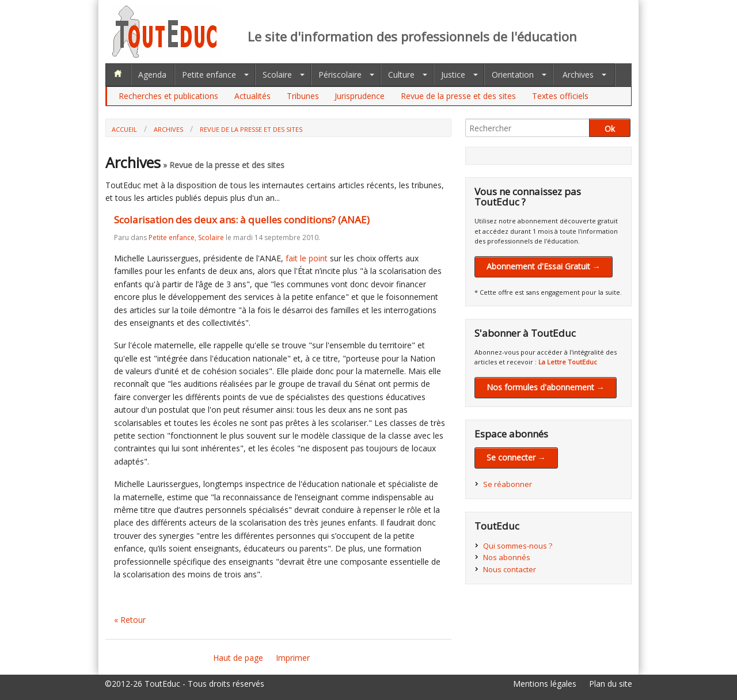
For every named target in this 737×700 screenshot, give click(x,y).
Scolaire (277, 75)
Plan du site (611, 684)
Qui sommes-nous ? (518, 546)
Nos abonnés (507, 557)
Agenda (152, 75)
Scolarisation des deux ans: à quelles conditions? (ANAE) (242, 220)
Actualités (252, 96)
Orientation (513, 75)
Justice (453, 75)
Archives (578, 75)
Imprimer (293, 658)
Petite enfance (209, 75)
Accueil (124, 129)
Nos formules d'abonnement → (546, 387)
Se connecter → (516, 457)
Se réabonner (508, 484)
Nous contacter (510, 569)
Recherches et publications (168, 96)
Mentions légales (545, 684)
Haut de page (238, 658)
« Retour (130, 620)
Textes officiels (560, 96)
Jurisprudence (360, 96)
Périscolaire (340, 75)
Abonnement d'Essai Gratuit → (544, 266)
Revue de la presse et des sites (458, 96)
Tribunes (303, 96)
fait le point (307, 258)
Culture (401, 75)
